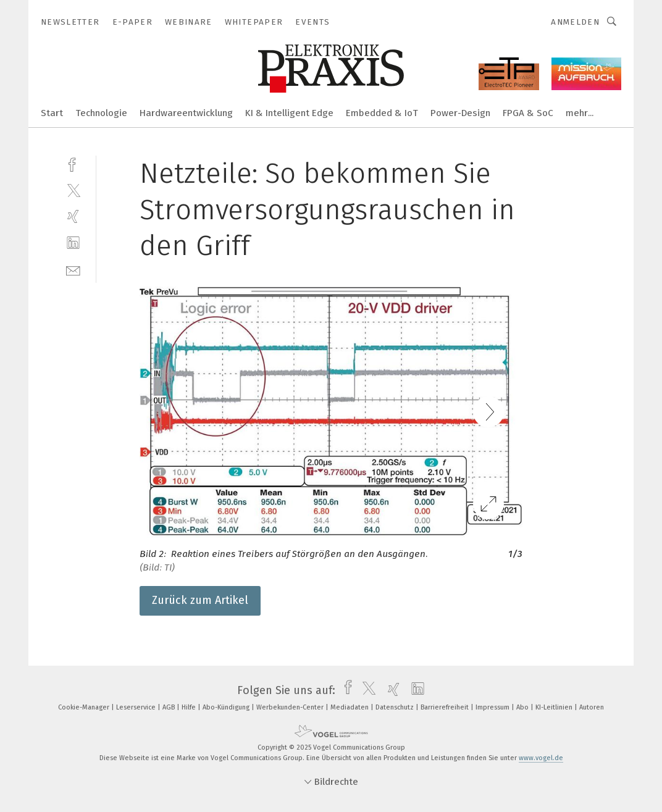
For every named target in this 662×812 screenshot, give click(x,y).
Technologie (101, 113)
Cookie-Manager (85, 707)
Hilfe (190, 707)
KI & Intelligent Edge (289, 113)
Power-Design (460, 113)
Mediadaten (350, 707)
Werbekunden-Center (291, 707)
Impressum (493, 707)
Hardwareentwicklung (186, 113)
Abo (523, 707)
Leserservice (137, 707)
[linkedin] (73, 243)
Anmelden (575, 22)
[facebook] (73, 163)
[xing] (73, 216)
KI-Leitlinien (555, 707)
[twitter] (73, 190)
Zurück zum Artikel (200, 600)
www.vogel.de (541, 758)
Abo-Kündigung (227, 707)
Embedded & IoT (382, 113)
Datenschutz (396, 707)
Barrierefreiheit (446, 707)
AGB (170, 707)
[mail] (73, 270)
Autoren (592, 707)
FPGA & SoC (528, 113)
